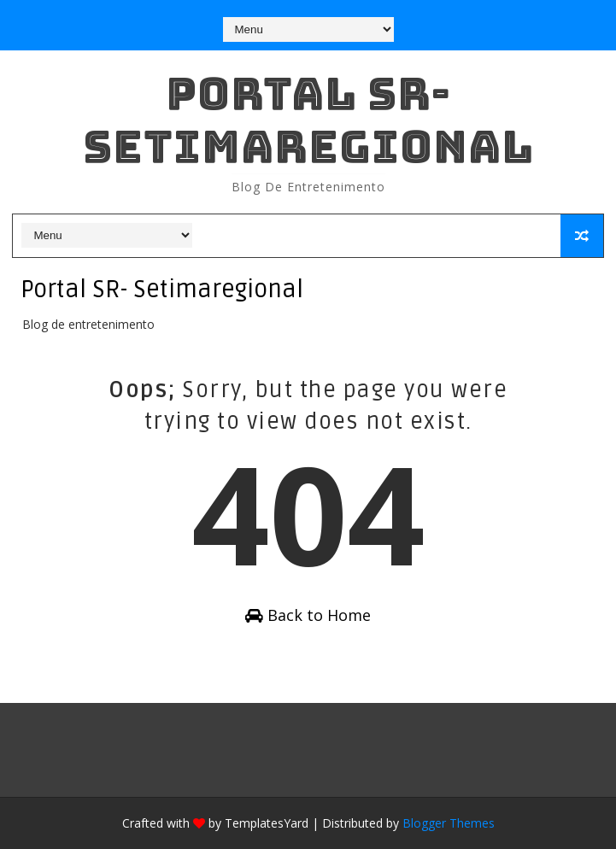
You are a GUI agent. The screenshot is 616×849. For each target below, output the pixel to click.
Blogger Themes (449, 823)
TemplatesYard (267, 823)
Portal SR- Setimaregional (308, 120)
